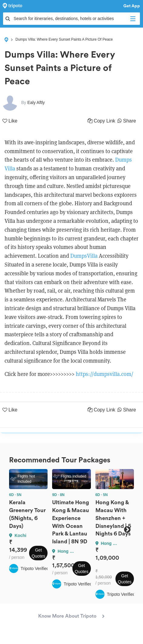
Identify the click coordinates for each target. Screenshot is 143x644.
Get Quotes (38, 553)
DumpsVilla (84, 256)
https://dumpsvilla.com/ (105, 374)
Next (127, 529)
